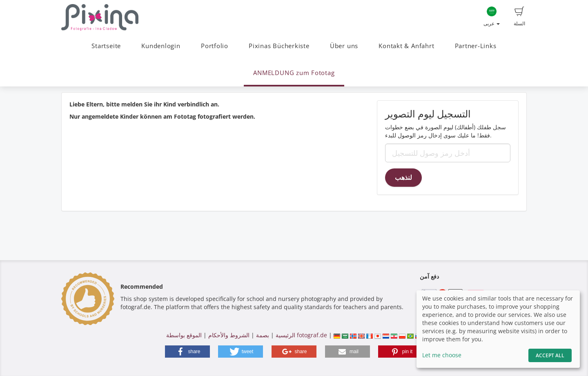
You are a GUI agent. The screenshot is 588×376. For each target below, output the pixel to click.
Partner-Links (476, 46)
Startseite (106, 46)
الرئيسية (285, 335)
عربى (492, 17)
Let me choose (442, 355)
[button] (187, 352)
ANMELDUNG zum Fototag (294, 73)
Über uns (344, 46)
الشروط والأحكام (229, 335)
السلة (519, 17)
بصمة (262, 335)
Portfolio (215, 46)
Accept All (550, 355)
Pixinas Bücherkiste (279, 46)
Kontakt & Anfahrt (406, 46)
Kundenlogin (161, 46)
